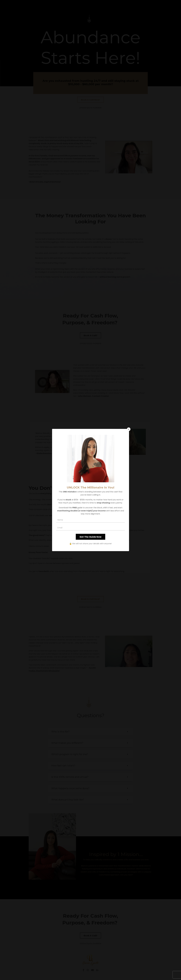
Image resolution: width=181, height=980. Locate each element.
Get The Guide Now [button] (90, 537)
